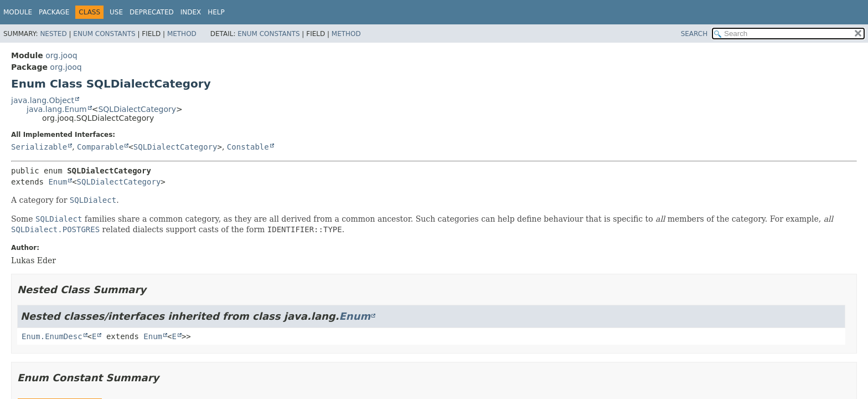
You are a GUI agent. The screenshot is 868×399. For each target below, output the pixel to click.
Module (18, 12)
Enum (58, 182)
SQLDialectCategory (137, 109)
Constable (248, 147)
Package (54, 12)
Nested (53, 34)
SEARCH (694, 34)
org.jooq (61, 55)
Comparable (100, 147)
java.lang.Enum (57, 109)
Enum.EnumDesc (52, 336)
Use (116, 12)
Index (191, 12)
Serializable (39, 147)
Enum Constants (104, 34)
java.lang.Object (43, 100)
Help (216, 12)
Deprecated (152, 12)
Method (182, 34)
